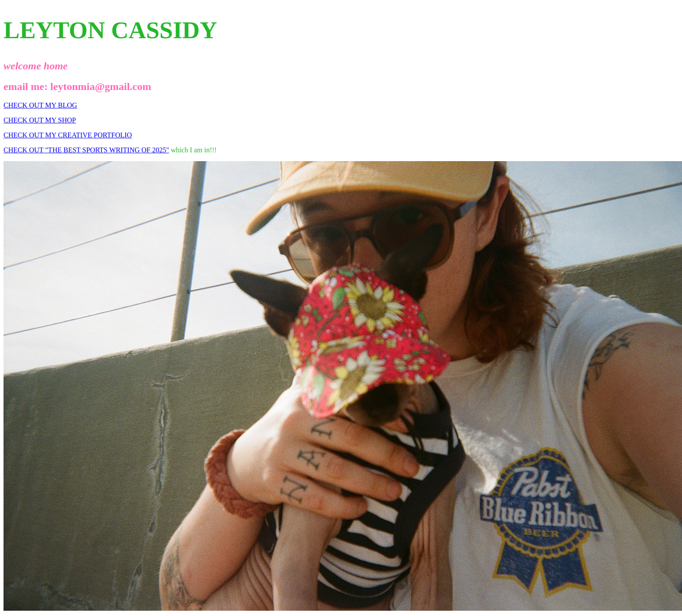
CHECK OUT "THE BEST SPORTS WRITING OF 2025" (86, 150)
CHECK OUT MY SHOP (40, 120)
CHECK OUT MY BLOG (40, 105)
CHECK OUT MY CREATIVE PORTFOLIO (68, 135)
